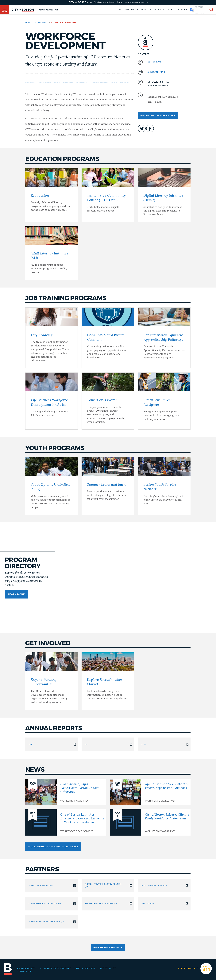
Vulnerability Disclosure (55, 968)
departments (41, 23)
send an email (156, 72)
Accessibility (108, 968)
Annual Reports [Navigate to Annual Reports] (100, 82)
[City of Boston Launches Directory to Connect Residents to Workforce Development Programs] (66, 822)
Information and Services (135, 10)
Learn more (16, 594)
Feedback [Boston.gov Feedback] (181, 10)
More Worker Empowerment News (53, 847)
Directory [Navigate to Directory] (68, 82)
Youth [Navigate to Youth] (57, 82)
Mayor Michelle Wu (49, 10)
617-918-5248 (154, 62)
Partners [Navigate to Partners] (125, 82)
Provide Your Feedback (108, 948)
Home (28, 23)
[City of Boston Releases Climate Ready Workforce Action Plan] (150, 822)
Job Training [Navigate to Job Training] (45, 82)
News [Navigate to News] (114, 82)
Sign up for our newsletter (158, 115)
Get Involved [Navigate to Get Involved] (83, 82)
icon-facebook (150, 128)
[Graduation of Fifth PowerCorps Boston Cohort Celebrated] (66, 792)
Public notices (163, 10)
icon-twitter (142, 128)
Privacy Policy (26, 968)
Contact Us (24, 971)
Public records (85, 968)
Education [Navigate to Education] (30, 82)
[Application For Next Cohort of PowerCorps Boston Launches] (150, 792)
